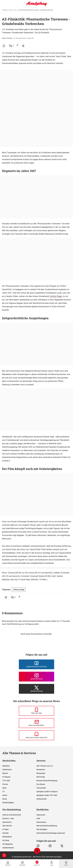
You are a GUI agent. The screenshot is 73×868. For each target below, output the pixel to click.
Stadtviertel (7, 770)
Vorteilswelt (41, 788)
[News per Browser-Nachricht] (36, 735)
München (6, 766)
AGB (38, 818)
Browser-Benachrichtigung (47, 781)
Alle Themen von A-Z (45, 766)
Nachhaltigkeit (8, 803)
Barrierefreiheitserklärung (47, 826)
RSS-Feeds (41, 777)
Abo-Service (7, 826)
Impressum (41, 815)
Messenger (41, 773)
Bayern (5, 773)
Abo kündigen (42, 829)
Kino (15, 10)
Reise (5, 799)
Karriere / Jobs (8, 818)
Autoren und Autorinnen (12, 815)
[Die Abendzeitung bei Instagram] (36, 677)
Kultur (11, 10)
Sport (5, 788)
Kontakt (6, 833)
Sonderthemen (8, 848)
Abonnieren (7, 822)
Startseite (5, 10)
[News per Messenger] (36, 711)
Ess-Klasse (41, 784)
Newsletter (41, 770)
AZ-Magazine (8, 844)
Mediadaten (7, 837)
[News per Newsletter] (36, 723)
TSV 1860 (6, 781)
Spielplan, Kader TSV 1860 (47, 795)
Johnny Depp (56, 296)
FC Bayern (6, 777)
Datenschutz (41, 822)
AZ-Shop (6, 840)
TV (4, 792)
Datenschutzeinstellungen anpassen (51, 833)
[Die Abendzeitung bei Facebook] (36, 664)
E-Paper (6, 829)
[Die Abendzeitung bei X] (36, 689)
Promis (5, 784)
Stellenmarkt (42, 799)
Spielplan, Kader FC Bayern (47, 792)
